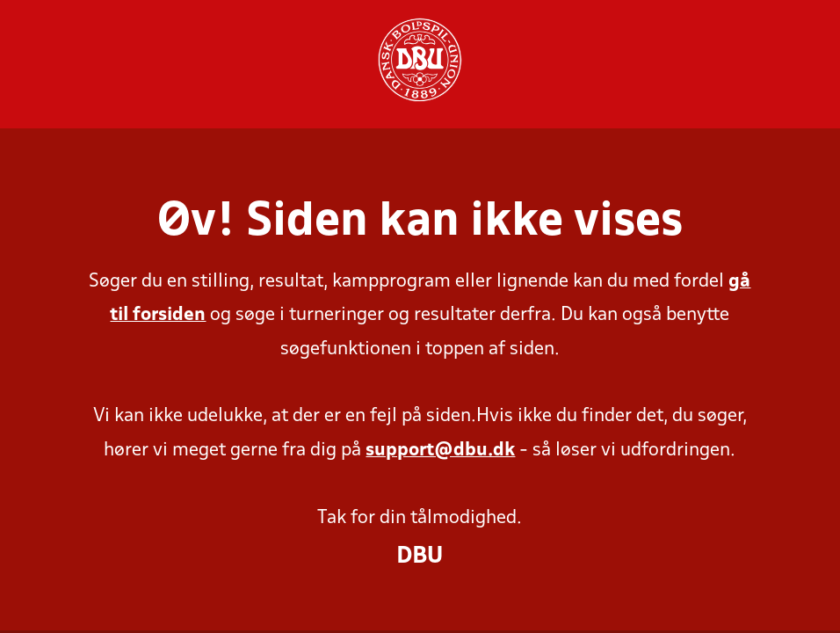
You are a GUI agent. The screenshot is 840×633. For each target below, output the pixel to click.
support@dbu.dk (440, 451)
